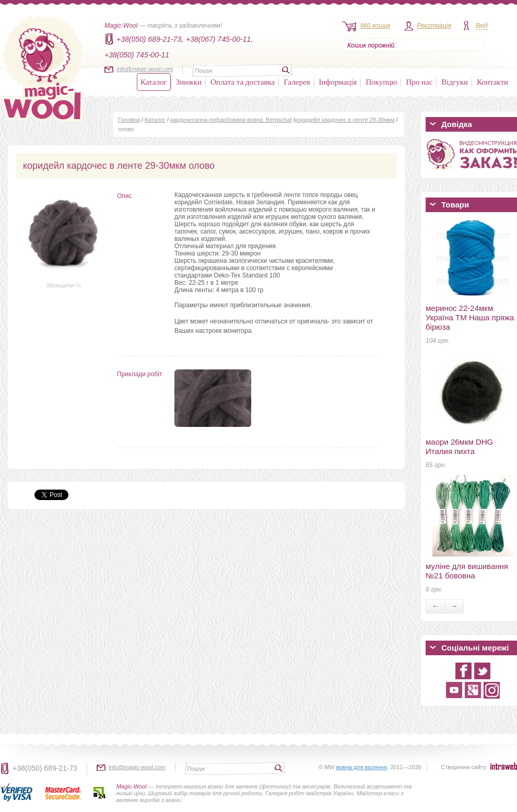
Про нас (419, 82)
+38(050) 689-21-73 (45, 768)
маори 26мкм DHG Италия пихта (459, 446)
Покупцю (381, 82)
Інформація (338, 82)
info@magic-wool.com (145, 69)
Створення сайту (463, 767)
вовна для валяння (362, 767)
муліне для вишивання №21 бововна (467, 571)
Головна (129, 120)
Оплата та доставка (243, 82)
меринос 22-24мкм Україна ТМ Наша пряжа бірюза (470, 317)
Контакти (492, 82)
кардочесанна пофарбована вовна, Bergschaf (231, 120)
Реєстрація (434, 26)
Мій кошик (375, 26)
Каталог (154, 82)
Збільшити (64, 285)
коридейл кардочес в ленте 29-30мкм (345, 120)
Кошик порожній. (372, 45)
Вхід (482, 26)
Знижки (189, 82)
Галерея (297, 82)
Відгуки (455, 82)
